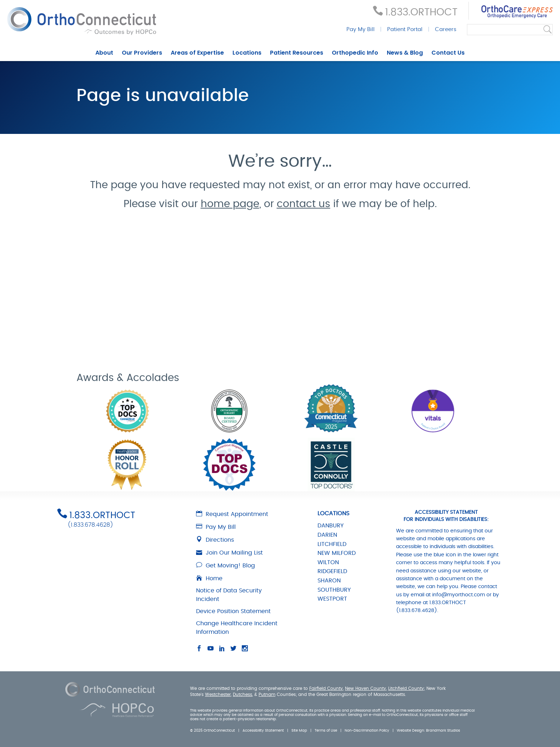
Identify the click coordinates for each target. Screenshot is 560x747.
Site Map (299, 731)
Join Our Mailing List (229, 553)
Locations (247, 53)
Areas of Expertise (197, 53)
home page (230, 204)
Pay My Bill (361, 29)
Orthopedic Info (355, 53)
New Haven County (366, 688)
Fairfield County (326, 688)
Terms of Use (326, 731)
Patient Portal (405, 29)
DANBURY (331, 526)
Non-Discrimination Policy (367, 731)
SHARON (329, 581)
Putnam (267, 695)
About (104, 53)
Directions (215, 540)
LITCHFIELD (332, 544)
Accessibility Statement (263, 731)
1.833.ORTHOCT (421, 12)
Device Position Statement (233, 611)
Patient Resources (297, 53)
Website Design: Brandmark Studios (428, 731)
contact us (304, 204)
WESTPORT (332, 599)
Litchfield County (406, 688)
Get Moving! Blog (226, 566)
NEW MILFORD (337, 553)
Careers (446, 29)
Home (209, 578)
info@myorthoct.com (459, 595)
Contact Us (448, 53)
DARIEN (327, 535)
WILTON (328, 562)
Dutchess (242, 695)
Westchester (218, 695)
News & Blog (405, 53)
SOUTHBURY (334, 590)
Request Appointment (232, 514)
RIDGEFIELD (332, 571)
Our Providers (142, 53)
